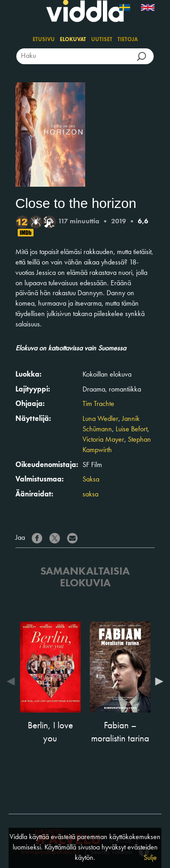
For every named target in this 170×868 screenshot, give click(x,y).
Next (157, 681)
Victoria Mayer (103, 440)
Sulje (150, 858)
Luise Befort (131, 429)
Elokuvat (73, 40)
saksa (90, 495)
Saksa (91, 480)
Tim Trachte (98, 404)
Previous (13, 681)
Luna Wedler (100, 419)
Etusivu (44, 40)
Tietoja (128, 40)
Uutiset (102, 40)
